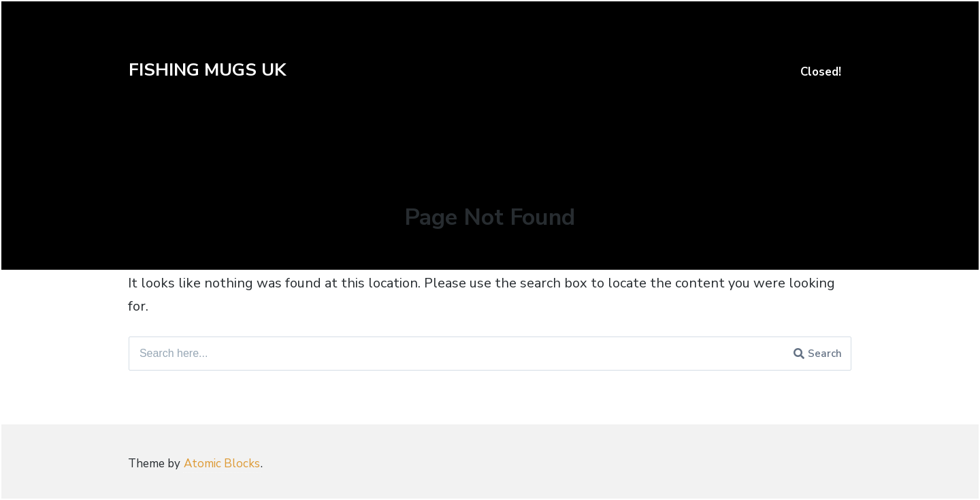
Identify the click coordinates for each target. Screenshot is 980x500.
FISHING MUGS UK (207, 70)
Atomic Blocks (222, 464)
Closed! (821, 72)
